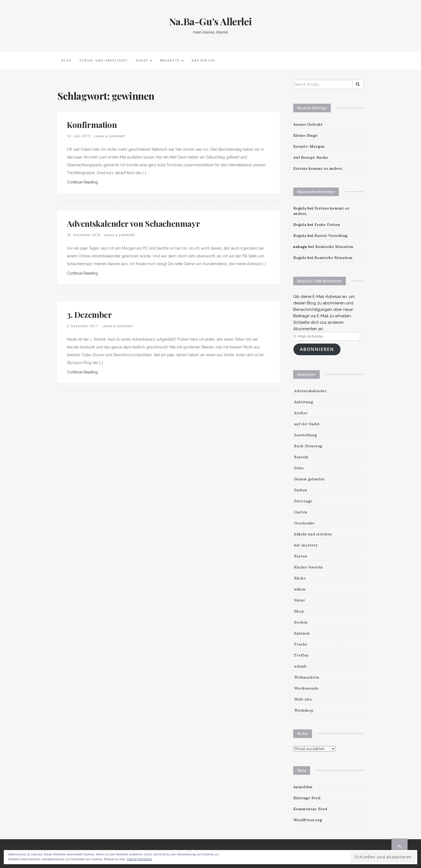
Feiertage (303, 501)
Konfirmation (92, 125)
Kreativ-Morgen (309, 146)
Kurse (144, 61)
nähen (300, 589)
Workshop (304, 710)
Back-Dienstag (308, 446)
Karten (301, 556)
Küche (300, 578)
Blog (66, 61)
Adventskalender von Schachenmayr (133, 224)
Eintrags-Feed (307, 798)
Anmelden (303, 787)
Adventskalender (310, 391)
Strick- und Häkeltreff (104, 61)
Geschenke (304, 523)
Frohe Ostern (327, 225)
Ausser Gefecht (308, 124)
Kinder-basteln (309, 567)
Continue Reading (82, 182)
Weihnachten (307, 677)
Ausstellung (305, 435)
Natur (300, 600)
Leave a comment (110, 136)
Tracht (301, 644)
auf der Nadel (307, 424)
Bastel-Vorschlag (331, 236)
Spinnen (302, 633)
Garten (301, 512)
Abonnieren (317, 349)
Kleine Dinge (305, 135)
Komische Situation (334, 247)
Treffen (301, 655)
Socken (301, 622)
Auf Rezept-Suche (311, 157)
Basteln (301, 457)
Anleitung (304, 402)
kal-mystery (306, 545)
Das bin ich (203, 61)
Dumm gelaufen (309, 479)
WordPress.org (308, 820)
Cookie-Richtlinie (139, 859)
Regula (300, 208)
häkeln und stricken (313, 534)
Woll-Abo (303, 699)
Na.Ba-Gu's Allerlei (210, 21)
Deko (299, 468)
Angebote (172, 61)
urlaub (300, 666)
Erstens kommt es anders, (318, 168)
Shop (299, 611)
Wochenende (306, 688)
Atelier (301, 413)
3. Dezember (89, 315)
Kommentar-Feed (310, 809)
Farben (301, 490)
